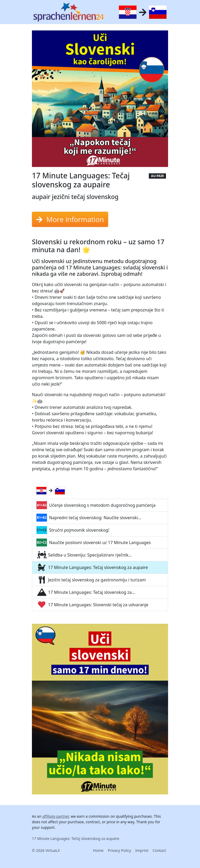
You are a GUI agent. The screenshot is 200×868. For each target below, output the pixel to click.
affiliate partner (55, 816)
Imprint (142, 850)
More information (70, 219)
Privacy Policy (119, 850)
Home (98, 850)
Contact (159, 850)
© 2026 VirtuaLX (46, 850)
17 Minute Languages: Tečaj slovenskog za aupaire (76, 838)
